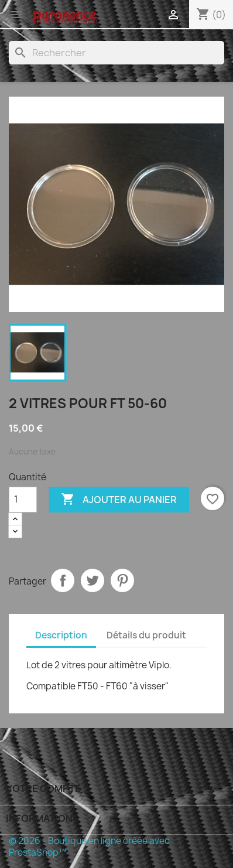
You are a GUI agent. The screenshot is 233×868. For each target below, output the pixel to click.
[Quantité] (23, 500)
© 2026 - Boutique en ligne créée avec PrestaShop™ (89, 847)
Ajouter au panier (119, 500)
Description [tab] (61, 635)
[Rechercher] (117, 53)
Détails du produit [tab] (146, 635)
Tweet (92, 580)
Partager (63, 580)
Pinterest (122, 580)
